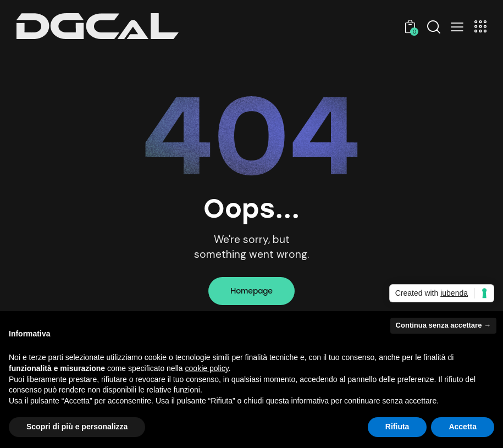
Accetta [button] (463, 427)
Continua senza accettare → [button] (443, 325)
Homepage (251, 291)
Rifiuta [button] (397, 427)
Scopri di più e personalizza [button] (77, 427)
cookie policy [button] (207, 368)
